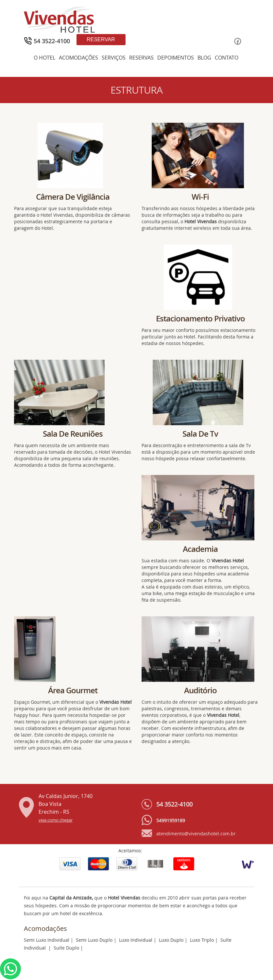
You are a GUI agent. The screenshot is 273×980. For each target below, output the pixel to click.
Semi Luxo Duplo (94, 940)
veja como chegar (56, 820)
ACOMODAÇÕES (78, 58)
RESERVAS (141, 58)
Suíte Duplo (66, 948)
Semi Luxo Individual (47, 940)
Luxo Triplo (202, 940)
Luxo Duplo (171, 940)
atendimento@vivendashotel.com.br (196, 834)
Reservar (101, 39)
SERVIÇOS (114, 58)
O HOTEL (44, 58)
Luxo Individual (136, 940)
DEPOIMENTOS (176, 58)
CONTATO (227, 58)
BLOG (204, 58)
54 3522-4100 (174, 804)
